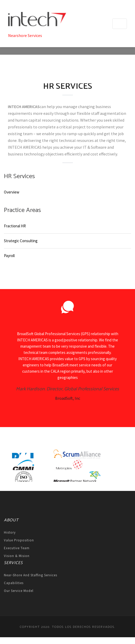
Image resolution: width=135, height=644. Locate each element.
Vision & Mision (17, 556)
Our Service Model (19, 591)
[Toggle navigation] (120, 24)
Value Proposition (19, 540)
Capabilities (14, 583)
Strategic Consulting (21, 241)
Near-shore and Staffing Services (31, 575)
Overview (12, 192)
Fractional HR (15, 226)
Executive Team (17, 548)
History (10, 532)
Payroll (9, 256)
